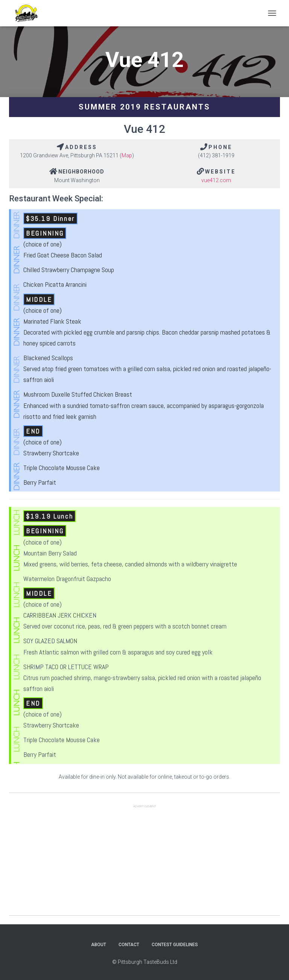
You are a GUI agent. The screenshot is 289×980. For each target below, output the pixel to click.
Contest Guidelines (175, 945)
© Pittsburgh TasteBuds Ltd (145, 962)
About (99, 945)
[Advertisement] (144, 863)
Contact (129, 945)
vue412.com (216, 180)
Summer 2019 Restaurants (144, 107)
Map (127, 155)
